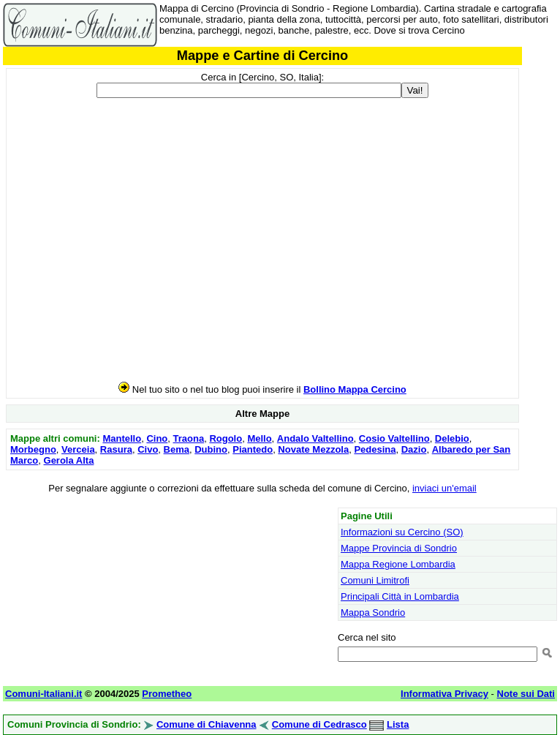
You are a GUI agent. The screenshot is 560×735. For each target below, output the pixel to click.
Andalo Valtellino (315, 438)
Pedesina (375, 449)
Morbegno (33, 449)
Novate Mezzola (313, 449)
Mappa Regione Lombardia (398, 564)
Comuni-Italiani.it (43, 694)
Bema (177, 449)
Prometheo (167, 694)
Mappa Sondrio (373, 612)
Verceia (78, 449)
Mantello (122, 438)
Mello (259, 438)
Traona (189, 438)
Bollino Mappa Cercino (355, 389)
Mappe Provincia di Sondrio (399, 548)
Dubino (211, 449)
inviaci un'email (444, 488)
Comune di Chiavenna (207, 724)
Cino (157, 438)
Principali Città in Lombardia (400, 596)
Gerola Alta (69, 460)
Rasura (116, 449)
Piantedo (253, 449)
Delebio (452, 438)
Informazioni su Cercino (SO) (402, 532)
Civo (148, 449)
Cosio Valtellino (394, 438)
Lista (398, 724)
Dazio (414, 449)
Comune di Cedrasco (319, 724)
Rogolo (226, 438)
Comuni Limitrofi (375, 580)
